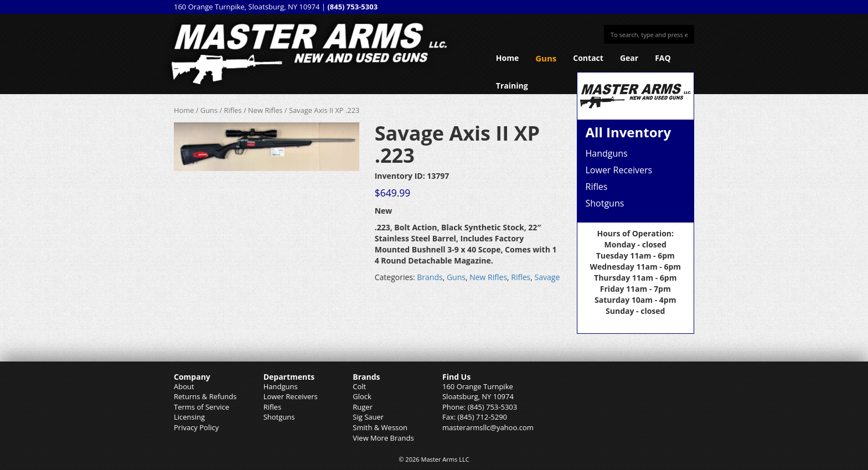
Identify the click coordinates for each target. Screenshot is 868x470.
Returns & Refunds (205, 396)
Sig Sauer (368, 417)
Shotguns (605, 203)
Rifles (233, 110)
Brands (430, 277)
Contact (588, 58)
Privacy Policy (196, 427)
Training (512, 86)
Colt (359, 386)
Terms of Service (201, 407)
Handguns (607, 153)
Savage (547, 277)
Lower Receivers (619, 170)
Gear (629, 58)
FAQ (663, 58)
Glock (362, 396)
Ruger (363, 407)
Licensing (189, 417)
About (184, 386)
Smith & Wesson (380, 427)
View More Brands (383, 438)
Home (507, 58)
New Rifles (265, 110)
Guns (546, 58)
